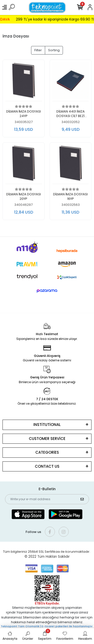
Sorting (54, 50)
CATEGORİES (47, 452)
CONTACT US (47, 466)
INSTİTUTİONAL (47, 425)
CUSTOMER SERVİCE (47, 439)
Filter (38, 50)
